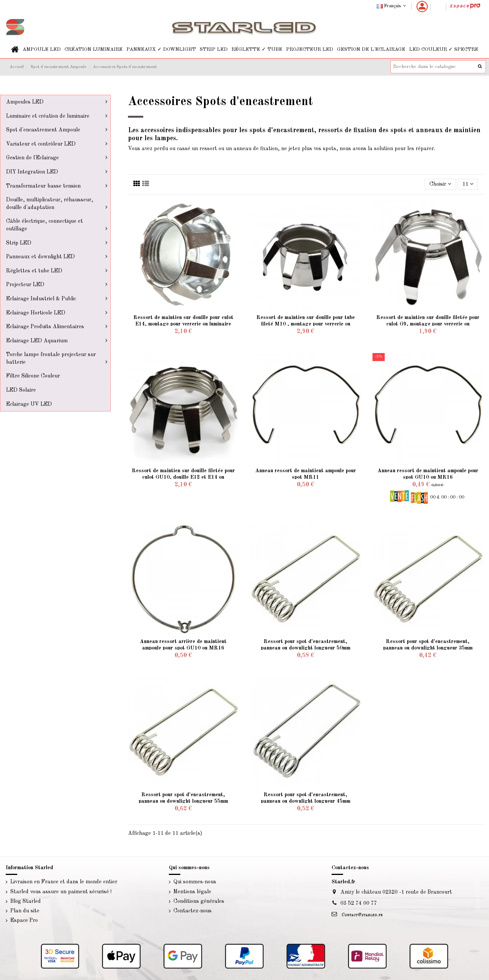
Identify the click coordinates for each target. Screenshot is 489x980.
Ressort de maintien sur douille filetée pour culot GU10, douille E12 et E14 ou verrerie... (183, 477)
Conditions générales (199, 901)
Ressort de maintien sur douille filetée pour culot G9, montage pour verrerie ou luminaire (428, 324)
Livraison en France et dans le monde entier (64, 882)
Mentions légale (192, 892)
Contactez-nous (193, 911)
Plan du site (25, 911)
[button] (42, 49)
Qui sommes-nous (195, 882)
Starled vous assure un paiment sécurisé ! (61, 892)
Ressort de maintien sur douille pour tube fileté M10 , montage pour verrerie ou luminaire (306, 324)
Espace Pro (24, 920)
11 (468, 184)
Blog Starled (26, 901)
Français (392, 6)
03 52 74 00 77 (359, 903)
